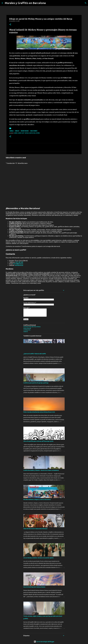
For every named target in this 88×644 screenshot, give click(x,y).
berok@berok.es (18, 264)
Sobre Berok (27, 328)
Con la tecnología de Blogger (44, 642)
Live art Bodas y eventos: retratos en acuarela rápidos (38, 558)
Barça (12, 131)
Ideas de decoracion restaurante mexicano (35, 529)
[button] (10, 25)
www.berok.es (19, 265)
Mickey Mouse (25, 131)
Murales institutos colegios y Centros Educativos (37, 499)
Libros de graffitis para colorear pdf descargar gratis (38, 441)
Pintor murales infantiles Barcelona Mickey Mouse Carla (39, 412)
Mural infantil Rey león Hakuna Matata (34, 587)
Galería (26, 332)
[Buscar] (86, 3)
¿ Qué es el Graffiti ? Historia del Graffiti (35, 354)
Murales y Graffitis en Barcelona (25, 3)
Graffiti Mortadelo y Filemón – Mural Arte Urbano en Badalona (41, 470)
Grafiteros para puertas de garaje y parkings (36, 383)
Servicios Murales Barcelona (32, 327)
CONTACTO (27, 330)
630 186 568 (19, 262)
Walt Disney (34, 131)
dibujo (17, 131)
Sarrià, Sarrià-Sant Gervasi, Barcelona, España (27, 133)
